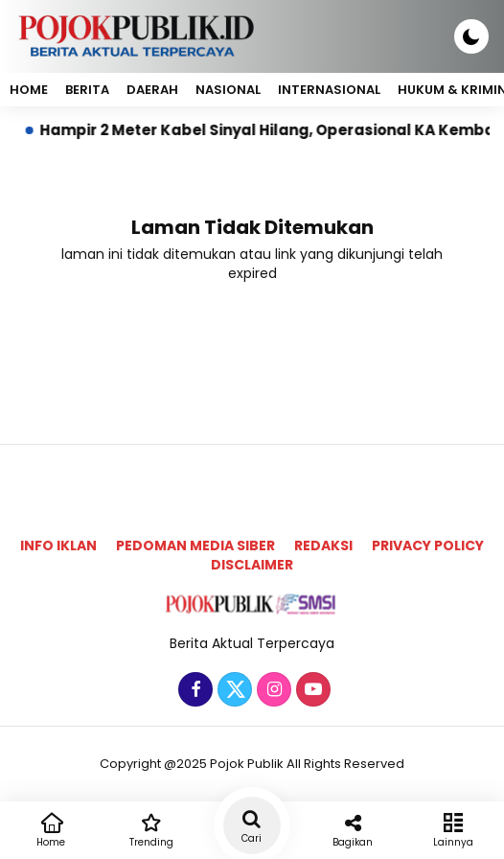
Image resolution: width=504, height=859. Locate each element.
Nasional (228, 90)
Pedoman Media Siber (195, 546)
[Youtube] (311, 690)
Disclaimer (252, 565)
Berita (87, 90)
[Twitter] (232, 690)
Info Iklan (58, 546)
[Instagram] (272, 690)
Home (29, 90)
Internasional (329, 90)
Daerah (152, 90)
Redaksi (323, 546)
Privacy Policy (428, 546)
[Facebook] (193, 690)
